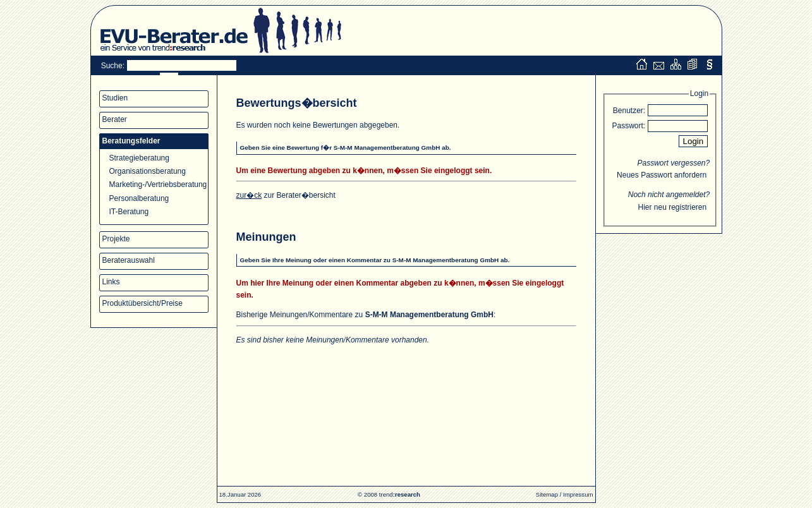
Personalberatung (139, 198)
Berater (115, 119)
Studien (115, 98)
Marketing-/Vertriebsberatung (158, 184)
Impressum (578, 494)
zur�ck (249, 195)
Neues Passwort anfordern (662, 175)
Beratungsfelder (131, 141)
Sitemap (547, 494)
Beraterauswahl (129, 260)
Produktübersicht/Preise (142, 303)
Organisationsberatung (148, 171)
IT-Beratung (129, 212)
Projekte (116, 239)
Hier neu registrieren (672, 207)
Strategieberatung (139, 158)
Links (111, 282)
